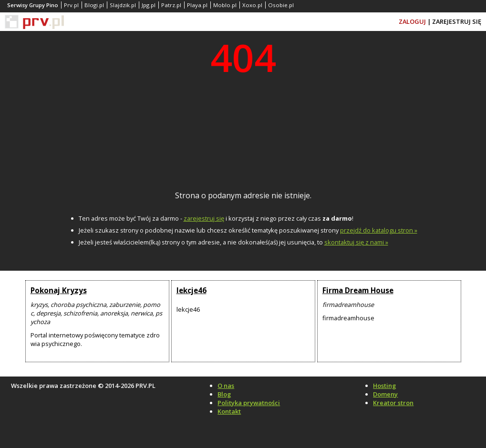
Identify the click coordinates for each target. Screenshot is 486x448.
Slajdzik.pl (123, 5)
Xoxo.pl (252, 5)
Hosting (384, 386)
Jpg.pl (149, 5)
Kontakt (229, 411)
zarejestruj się (204, 218)
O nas (226, 386)
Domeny (385, 394)
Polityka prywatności (249, 403)
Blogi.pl (94, 5)
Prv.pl (71, 5)
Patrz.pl (171, 5)
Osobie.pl (281, 5)
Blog (224, 394)
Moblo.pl (225, 5)
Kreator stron (393, 403)
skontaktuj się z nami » (356, 242)
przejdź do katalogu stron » (379, 230)
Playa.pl (197, 5)
